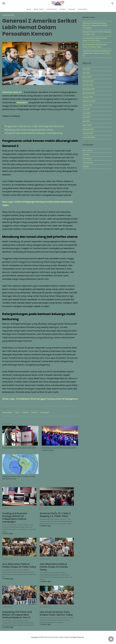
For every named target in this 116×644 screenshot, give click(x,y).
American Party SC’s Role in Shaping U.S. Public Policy (55, 515)
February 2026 (88, 81)
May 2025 (86, 117)
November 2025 (89, 93)
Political (63, 9)
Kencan (34, 416)
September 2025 (89, 101)
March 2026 (87, 77)
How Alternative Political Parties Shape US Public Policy (19, 566)
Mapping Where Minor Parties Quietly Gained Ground (19, 478)
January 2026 (88, 85)
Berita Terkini (39, 9)
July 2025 (86, 109)
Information (83, 9)
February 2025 (88, 129)
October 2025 (88, 97)
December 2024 (89, 137)
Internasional (52, 9)
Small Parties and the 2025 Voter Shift (19, 450)
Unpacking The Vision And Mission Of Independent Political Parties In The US (17, 615)
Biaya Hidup (7, 416)
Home (29, 9)
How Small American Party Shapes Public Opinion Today (56, 614)
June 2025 (86, 113)
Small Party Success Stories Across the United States (57, 451)
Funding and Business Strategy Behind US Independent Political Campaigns (14, 518)
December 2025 (89, 89)
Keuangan (45, 416)
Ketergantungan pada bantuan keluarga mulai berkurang (34, 133)
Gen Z (17, 416)
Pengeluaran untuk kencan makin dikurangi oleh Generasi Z (34, 126)
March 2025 (87, 125)
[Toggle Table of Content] (4, 123)
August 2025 (87, 105)
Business (72, 9)
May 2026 (86, 69)
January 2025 (88, 133)
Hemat (26, 416)
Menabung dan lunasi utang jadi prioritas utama (29, 130)
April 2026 (86, 73)
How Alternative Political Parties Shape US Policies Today (54, 567)
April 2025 (86, 121)
